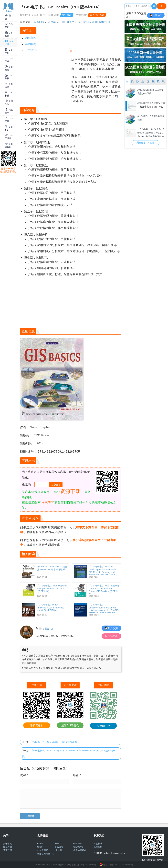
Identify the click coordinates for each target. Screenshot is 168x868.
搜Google (162, 7)
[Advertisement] (45, 78)
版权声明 (8, 847)
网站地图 (71, 865)
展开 (72, 51)
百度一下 (154, 7)
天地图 (58, 850)
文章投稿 (98, 847)
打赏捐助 (98, 844)
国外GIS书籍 (97, 15)
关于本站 (8, 844)
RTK (57, 844)
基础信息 (31, 44)
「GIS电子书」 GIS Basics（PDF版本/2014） (86, 22)
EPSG (40, 844)
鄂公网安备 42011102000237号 (118, 865)
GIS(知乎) (78, 847)
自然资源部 (43, 850)
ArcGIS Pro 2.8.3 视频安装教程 (151, 118)
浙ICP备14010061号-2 (87, 865)
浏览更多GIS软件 (145, 143)
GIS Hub (77, 844)
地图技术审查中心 (46, 854)
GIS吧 (40, 847)
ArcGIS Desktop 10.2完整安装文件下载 (151, 92)
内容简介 (31, 38)
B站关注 (111, 636)
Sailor (49, 629)
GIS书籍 (67, 15)
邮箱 (77, 775)
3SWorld (59, 847)
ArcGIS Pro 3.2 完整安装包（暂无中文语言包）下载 (151, 105)
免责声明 (8, 850)
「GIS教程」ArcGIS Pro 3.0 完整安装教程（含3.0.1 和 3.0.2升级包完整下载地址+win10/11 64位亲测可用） (151, 133)
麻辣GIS (39, 22)
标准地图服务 (80, 850)
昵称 (24, 775)
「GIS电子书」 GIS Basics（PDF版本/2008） (54, 742)
